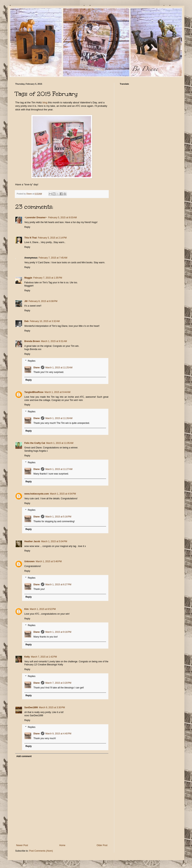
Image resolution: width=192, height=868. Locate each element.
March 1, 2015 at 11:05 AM (60, 443)
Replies (32, 361)
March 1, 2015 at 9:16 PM (58, 632)
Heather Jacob (32, 541)
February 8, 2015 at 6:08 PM (43, 301)
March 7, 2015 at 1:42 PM (44, 657)
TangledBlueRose (34, 392)
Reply (27, 227)
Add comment (24, 756)
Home (62, 845)
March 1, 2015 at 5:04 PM (54, 541)
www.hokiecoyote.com (37, 494)
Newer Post (22, 845)
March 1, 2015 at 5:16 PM (58, 517)
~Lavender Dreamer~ (36, 218)
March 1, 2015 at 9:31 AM (54, 341)
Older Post (102, 845)
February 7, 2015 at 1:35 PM (48, 278)
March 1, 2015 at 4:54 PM (63, 494)
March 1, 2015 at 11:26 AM (59, 418)
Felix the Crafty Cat (35, 443)
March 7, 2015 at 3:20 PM (58, 683)
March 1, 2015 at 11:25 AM (59, 368)
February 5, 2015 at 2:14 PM (52, 238)
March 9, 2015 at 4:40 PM (58, 734)
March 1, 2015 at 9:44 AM (57, 392)
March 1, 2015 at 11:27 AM (59, 469)
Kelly (27, 657)
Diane (37, 368)
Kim (27, 609)
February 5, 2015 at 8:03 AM (62, 218)
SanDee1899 (31, 707)
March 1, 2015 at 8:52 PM (43, 609)
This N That (31, 238)
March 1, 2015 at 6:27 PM (58, 585)
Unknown (29, 561)
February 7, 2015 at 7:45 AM (53, 258)
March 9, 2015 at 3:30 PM (52, 707)
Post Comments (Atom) (41, 851)
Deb (27, 321)
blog (45, 102)
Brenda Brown (32, 341)
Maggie (28, 278)
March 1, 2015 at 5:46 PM (49, 561)
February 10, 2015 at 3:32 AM (45, 321)
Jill (26, 301)
